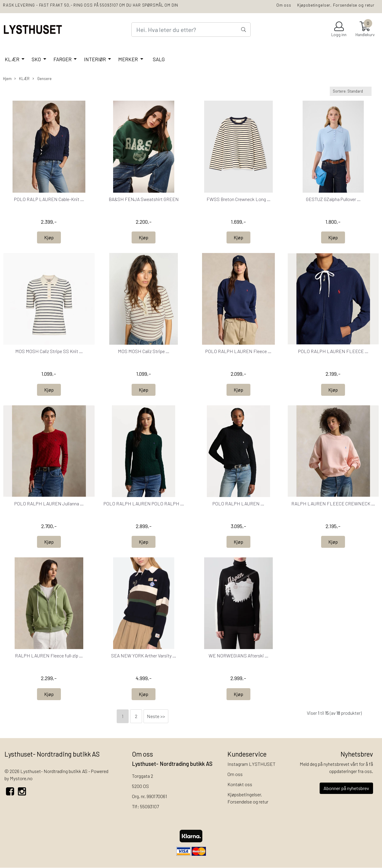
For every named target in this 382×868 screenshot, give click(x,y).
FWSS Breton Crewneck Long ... (238, 199)
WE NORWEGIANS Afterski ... (238, 655)
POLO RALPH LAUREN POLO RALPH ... (144, 503)
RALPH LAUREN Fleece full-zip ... (49, 655)
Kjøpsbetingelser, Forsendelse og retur (336, 5)
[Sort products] (351, 91)
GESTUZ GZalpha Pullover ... (333, 199)
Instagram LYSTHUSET (251, 764)
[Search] (191, 30)
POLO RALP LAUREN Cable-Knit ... (49, 199)
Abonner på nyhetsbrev (346, 788)
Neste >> (156, 716)
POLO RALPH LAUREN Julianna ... (49, 503)
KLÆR (13, 59)
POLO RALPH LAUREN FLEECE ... (333, 351)
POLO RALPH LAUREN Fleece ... (238, 351)
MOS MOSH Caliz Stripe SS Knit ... (49, 351)
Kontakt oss (240, 784)
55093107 (149, 806)
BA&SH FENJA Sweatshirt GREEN (144, 199)
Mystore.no (21, 778)
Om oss (284, 5)
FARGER (63, 59)
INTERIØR (95, 59)
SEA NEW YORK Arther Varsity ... (144, 655)
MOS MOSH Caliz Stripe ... (144, 351)
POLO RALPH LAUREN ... (238, 503)
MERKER (128, 59)
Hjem (7, 79)
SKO (37, 59)
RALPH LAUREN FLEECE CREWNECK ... (333, 503)
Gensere (42, 79)
